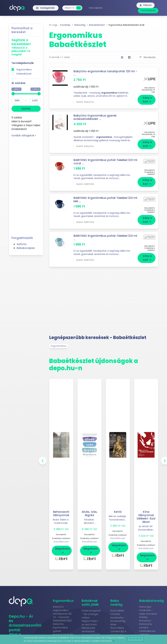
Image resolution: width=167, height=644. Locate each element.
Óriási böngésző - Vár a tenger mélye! (91, 609)
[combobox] (70, 8)
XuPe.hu (22, 244)
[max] (35, 101)
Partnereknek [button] (148, 10)
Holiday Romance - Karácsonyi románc (146, 617)
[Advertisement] (26, 185)
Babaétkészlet (61, 537)
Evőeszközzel (24, 74)
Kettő (118, 507)
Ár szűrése (19, 83)
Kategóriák (39, 8)
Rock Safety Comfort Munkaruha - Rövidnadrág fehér (118, 612)
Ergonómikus (59, 341)
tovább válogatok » (24, 135)
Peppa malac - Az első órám (90, 618)
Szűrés (26, 109)
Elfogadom (135, 639)
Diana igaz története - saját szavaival (148, 605)
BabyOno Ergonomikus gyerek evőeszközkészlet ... (95, 116)
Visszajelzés (96, 8)
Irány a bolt (147, 99)
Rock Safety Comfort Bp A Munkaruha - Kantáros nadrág (118, 630)
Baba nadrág (117, 597)
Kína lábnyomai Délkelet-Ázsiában (146, 512)
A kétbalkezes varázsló (147, 628)
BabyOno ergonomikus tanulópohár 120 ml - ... (104, 73)
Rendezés (147, 57)
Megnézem (62, 545)
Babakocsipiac (26, 248)
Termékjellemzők (23, 63)
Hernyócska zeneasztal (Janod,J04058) (91, 626)
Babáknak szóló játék (90, 597)
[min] (17, 101)
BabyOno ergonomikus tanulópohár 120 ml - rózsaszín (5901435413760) (62, 609)
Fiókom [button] (146, 5)
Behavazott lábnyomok (61, 508)
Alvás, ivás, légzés (89, 508)
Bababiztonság (151, 596)
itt (114, 641)
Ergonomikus (24, 70)
